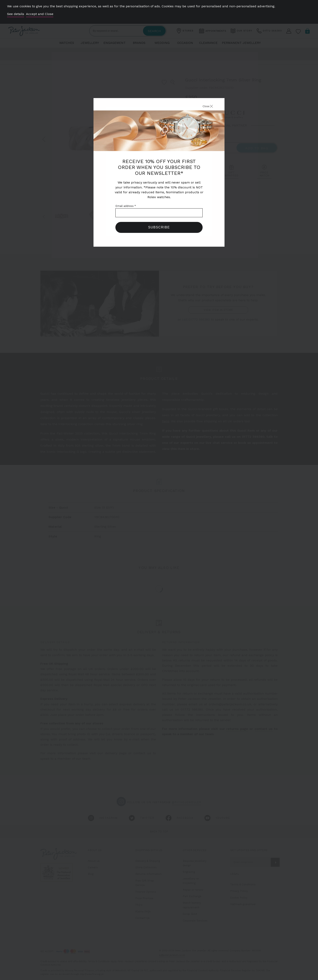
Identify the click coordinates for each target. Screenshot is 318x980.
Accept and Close (40, 14)
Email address (126, 206)
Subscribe (159, 227)
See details (16, 14)
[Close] (203, 107)
